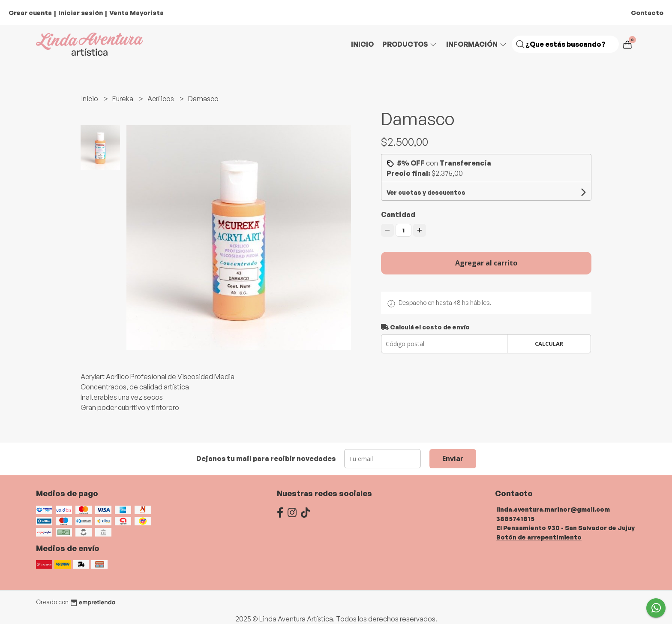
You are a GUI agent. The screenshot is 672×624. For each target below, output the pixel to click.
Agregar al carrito (486, 263)
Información (477, 44)
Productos (410, 44)
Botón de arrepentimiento (539, 537)
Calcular (549, 344)
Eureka (123, 99)
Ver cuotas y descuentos (426, 192)
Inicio (362, 44)
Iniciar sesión (81, 13)
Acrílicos (161, 99)
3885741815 (515, 518)
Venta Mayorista (136, 13)
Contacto (647, 13)
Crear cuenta (30, 13)
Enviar (453, 458)
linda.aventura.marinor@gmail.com (553, 509)
